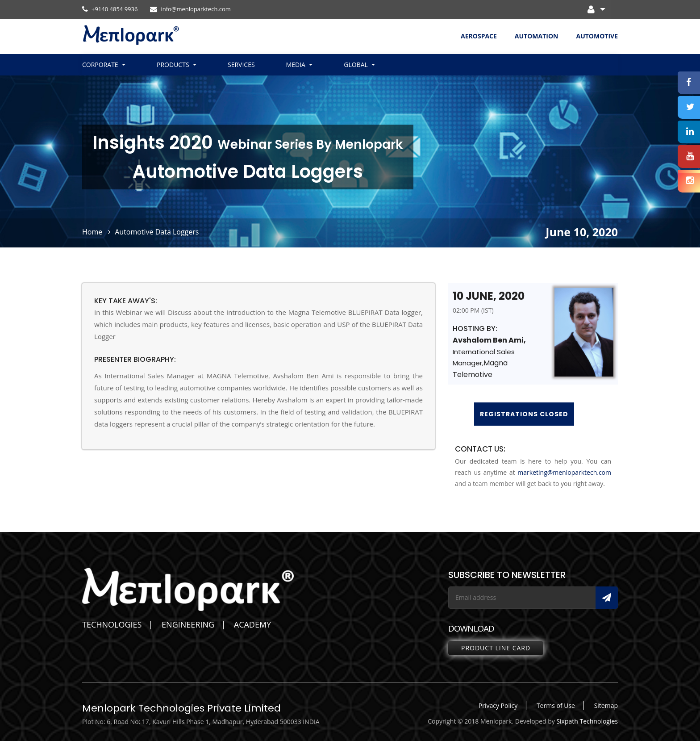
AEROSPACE (479, 36)
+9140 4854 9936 (110, 9)
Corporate (100, 65)
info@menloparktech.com (190, 9)
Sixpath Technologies (587, 721)
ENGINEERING (188, 624)
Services (241, 65)
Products (173, 65)
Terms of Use (556, 705)
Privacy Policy (498, 705)
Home (92, 232)
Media (296, 65)
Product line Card (496, 648)
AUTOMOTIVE (597, 36)
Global (356, 65)
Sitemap (606, 705)
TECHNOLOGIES (112, 624)
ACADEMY (252, 624)
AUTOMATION (537, 36)
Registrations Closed (524, 414)
